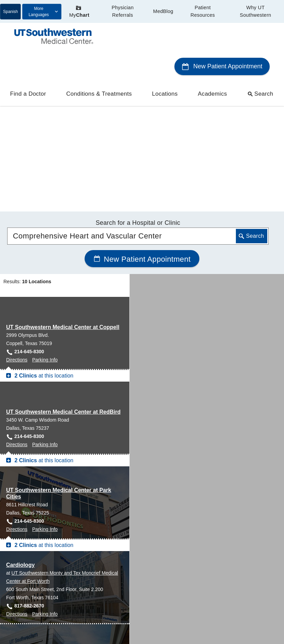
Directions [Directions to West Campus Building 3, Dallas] (17, 627)
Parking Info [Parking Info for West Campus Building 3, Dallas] (45, 627)
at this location (43, 242)
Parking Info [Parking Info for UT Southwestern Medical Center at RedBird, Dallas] (45, 311)
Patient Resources (203, 11)
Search (260, 66)
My (79, 12)
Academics (212, 66)
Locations (165, 66)
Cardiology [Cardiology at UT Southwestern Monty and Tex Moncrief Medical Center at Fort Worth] (20, 431)
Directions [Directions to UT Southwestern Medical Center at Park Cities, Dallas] (17, 396)
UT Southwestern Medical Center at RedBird (63, 278)
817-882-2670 (29, 472)
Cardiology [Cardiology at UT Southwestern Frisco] (20, 513)
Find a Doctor (28, 66)
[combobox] (138, 102)
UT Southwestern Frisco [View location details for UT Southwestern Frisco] (37, 521)
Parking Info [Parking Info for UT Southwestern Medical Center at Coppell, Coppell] (45, 226)
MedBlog (163, 11)
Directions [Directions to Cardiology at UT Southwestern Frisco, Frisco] (17, 553)
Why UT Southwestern (256, 11)
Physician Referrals (123, 11)
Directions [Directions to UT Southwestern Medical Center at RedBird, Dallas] (17, 311)
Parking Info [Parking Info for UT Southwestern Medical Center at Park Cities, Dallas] (45, 396)
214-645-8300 (29, 218)
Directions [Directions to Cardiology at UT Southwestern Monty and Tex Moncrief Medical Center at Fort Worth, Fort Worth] (17, 480)
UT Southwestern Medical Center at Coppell (63, 194)
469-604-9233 (29, 545)
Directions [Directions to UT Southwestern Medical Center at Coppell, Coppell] (17, 226)
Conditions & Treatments (99, 66)
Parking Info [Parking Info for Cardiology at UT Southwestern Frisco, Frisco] (45, 553)
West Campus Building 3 (38, 594)
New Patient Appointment (222, 38)
